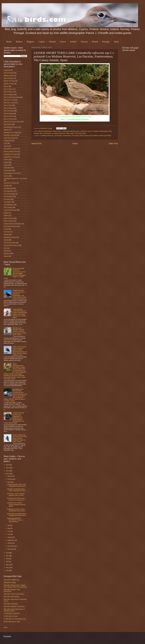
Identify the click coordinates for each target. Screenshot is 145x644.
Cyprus (42, 42)
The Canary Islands (10, 243)
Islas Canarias (8, 207)
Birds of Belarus (9, 92)
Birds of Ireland (8, 119)
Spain (72, 133)
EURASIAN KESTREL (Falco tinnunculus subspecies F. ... (17, 499)
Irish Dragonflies (9, 191)
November (11, 546)
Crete (5, 143)
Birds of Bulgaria (9, 95)
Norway (84, 42)
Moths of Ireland (9, 221)
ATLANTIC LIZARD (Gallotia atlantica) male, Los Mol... (16, 494)
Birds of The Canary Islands (12, 122)
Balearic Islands (9, 76)
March (68, 133)
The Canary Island (80, 133)
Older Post (113, 144)
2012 (8, 465)
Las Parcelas (47, 133)
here (66, 119)
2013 (8, 468)
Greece (63, 42)
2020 (8, 565)
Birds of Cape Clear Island (12, 97)
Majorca (6, 215)
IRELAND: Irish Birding (11, 604)
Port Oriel (7, 232)
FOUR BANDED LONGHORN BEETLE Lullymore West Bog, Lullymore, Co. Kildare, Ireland (20, 313)
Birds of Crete (8, 105)
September (11, 540)
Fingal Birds (7, 168)
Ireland (73, 42)
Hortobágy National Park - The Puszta (15, 179)
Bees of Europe (8, 78)
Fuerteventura (104, 131)
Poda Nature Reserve (10, 226)
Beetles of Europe (9, 81)
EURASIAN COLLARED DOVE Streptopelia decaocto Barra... (17, 515)
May (9, 528)
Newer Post (36, 144)
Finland (52, 42)
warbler (6, 256)
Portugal (106, 42)
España (96, 131)
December (11, 549)
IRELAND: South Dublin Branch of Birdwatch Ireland (14, 610)
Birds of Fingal (8, 114)
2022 (8, 570)
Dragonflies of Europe (10, 154)
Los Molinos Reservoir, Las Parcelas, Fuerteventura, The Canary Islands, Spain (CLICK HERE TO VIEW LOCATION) (75, 136)
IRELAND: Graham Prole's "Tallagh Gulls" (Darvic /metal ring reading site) (15, 586)
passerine (7, 253)
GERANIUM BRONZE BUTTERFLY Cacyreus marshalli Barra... (15, 520)
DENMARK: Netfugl (10, 583)
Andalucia (7, 70)
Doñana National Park (10, 151)
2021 (8, 567)
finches (6, 251)
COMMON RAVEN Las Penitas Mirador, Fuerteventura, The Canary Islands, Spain (14, 418)
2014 (8, 471)
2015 (8, 474)
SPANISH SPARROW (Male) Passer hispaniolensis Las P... (17, 490)
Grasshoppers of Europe (11, 173)
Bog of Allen (7, 124)
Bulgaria (30, 42)
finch (5, 248)
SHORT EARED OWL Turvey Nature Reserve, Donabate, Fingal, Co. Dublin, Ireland (20, 438)
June (9, 531)
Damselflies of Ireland (10, 149)
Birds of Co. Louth (9, 103)
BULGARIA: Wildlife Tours (12, 580)
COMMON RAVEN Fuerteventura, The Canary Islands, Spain (19, 294)
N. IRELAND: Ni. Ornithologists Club (15, 619)
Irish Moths (7, 199)
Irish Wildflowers (9, 205)
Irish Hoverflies (8, 196)
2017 (8, 556)
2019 (8, 562)
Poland (95, 42)
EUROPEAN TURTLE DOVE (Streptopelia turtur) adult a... (17, 510)
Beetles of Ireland (9, 84)
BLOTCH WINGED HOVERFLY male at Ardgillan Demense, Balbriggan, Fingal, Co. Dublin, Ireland (15, 273)
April (9, 525)
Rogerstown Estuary (10, 237)
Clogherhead (8, 141)
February (10, 479)
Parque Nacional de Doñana (12, 224)
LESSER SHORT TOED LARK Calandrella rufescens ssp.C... (17, 485)
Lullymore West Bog (10, 210)
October (10, 543)
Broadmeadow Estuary (11, 127)
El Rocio (6, 160)
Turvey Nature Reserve (11, 245)
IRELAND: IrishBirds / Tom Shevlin (14, 606)
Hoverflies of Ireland (10, 183)
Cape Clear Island (9, 138)
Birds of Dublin (8, 89)
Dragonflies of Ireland (10, 157)
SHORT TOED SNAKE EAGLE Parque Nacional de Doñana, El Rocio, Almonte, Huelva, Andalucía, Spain (20, 351)
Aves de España (9, 73)
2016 (8, 553)
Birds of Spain (57, 131)
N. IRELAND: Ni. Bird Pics (12, 613)
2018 (8, 559)
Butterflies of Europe (10, 135)
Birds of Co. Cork (9, 100)
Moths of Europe (9, 218)
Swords (6, 240)
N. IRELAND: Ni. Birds (11, 616)
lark (41, 133)
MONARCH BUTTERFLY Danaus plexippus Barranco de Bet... (16, 505)
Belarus (19, 42)
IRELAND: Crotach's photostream (14, 594)
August (10, 537)
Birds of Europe (8, 111)
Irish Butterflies (8, 188)
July (9, 534)
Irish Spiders (8, 202)
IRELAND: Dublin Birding (11, 597)
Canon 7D (90, 131)
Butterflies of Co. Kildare (11, 133)
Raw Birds (43, 128)
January (10, 476)
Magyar (6, 213)
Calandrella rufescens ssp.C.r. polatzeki (74, 131)
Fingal (6, 165)
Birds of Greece (8, 116)
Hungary (6, 186)
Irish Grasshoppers (10, 194)
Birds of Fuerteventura (45, 131)
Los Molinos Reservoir (58, 133)
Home (9, 42)
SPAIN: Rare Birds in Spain (12, 622)
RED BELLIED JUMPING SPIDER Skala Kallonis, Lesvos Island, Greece (19, 331)
